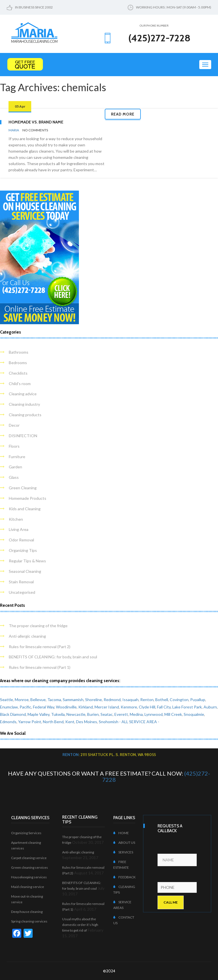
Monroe (22, 700)
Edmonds (8, 722)
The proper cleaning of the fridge (38, 626)
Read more (123, 114)
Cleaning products (25, 415)
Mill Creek (173, 714)
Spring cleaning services (29, 921)
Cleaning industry (24, 404)
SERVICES (123, 852)
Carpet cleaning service (29, 858)
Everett (121, 714)
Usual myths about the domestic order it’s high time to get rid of (80, 925)
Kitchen (16, 519)
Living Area (19, 529)
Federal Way (44, 707)
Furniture (17, 457)
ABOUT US (124, 843)
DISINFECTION (23, 436)
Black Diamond (13, 714)
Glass (14, 477)
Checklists (18, 373)
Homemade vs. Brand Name (36, 122)
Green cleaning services (30, 867)
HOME (121, 833)
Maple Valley (38, 714)
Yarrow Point (30, 722)
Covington (179, 700)
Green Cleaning (23, 488)
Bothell (162, 700)
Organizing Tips (23, 550)
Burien (93, 714)
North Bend (53, 722)
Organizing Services (26, 833)
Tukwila (58, 714)
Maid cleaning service (28, 887)
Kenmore (129, 707)
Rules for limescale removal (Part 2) (40, 647)
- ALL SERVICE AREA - (139, 722)
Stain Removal (21, 582)
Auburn (210, 707)
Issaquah (130, 700)
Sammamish (73, 700)
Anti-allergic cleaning (27, 636)
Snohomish (109, 722)
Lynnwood (154, 714)
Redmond (112, 700)
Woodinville (66, 707)
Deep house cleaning (27, 912)
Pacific (25, 707)
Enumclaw (9, 707)
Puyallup (198, 700)
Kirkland (86, 707)
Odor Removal (21, 540)
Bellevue (38, 700)
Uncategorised (22, 592)
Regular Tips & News (27, 561)
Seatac (107, 714)
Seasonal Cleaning (25, 571)
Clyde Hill (147, 707)
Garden (15, 467)
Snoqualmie (194, 714)
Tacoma (54, 700)
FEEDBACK (124, 877)
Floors (14, 446)
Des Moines (87, 722)
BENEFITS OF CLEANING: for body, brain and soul (53, 657)
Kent (70, 722)
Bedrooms (18, 363)
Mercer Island (107, 707)
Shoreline (94, 700)
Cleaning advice (23, 394)
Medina (136, 714)
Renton (147, 700)
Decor (14, 425)
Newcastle (76, 714)
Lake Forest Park (187, 707)
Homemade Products (28, 498)
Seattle (7, 700)
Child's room (20, 384)
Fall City (164, 707)
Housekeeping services (29, 877)
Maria (14, 130)
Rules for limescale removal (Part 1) (40, 667)
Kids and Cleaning (25, 509)
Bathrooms (19, 352)
